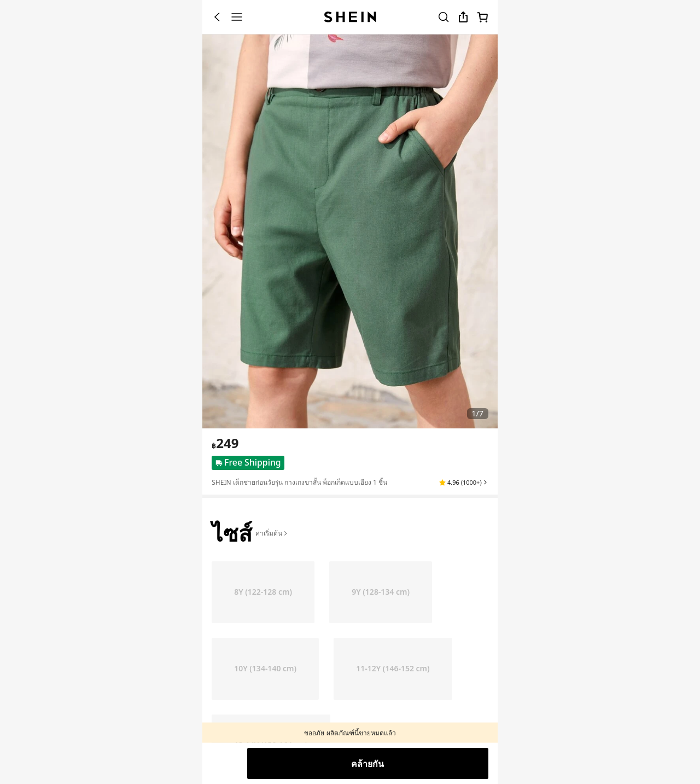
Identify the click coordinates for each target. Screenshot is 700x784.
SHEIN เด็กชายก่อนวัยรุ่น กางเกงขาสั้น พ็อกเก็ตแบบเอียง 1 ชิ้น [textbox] (299, 482)
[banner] (350, 231)
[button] (463, 483)
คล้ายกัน (367, 764)
